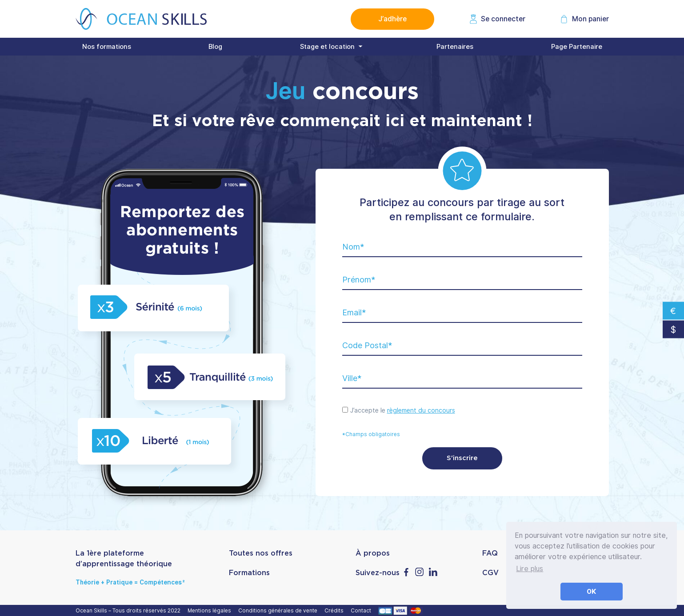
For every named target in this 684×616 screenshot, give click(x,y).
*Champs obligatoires (371, 434)
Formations (249, 573)
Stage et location (327, 47)
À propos (373, 553)
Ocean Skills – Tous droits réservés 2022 (129, 610)
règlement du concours (421, 410)
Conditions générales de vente (279, 610)
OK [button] (592, 591)
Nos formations (107, 47)
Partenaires (455, 47)
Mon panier (590, 19)
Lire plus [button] (530, 569)
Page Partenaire (577, 47)
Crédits (335, 610)
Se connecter (503, 19)
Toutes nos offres (261, 553)
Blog (215, 47)
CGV (490, 573)
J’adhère (392, 19)
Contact (362, 610)
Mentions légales (211, 610)
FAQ (490, 553)
